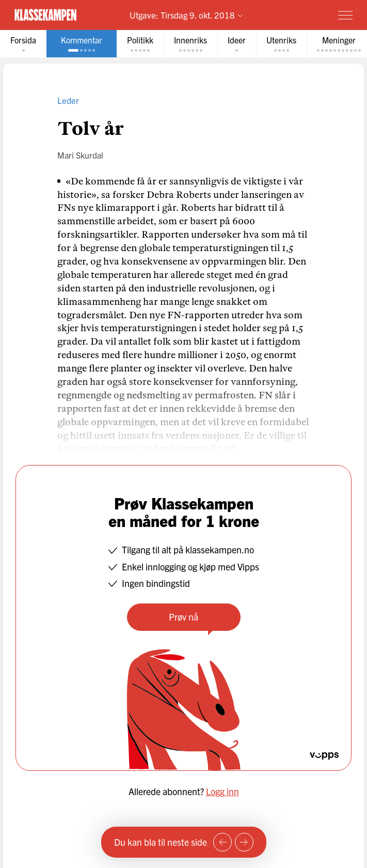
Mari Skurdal (80, 155)
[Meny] (345, 15)
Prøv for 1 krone (285, 15)
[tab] (23, 44)
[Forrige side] (222, 842)
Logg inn (222, 791)
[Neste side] (244, 842)
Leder (68, 100)
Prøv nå (183, 617)
